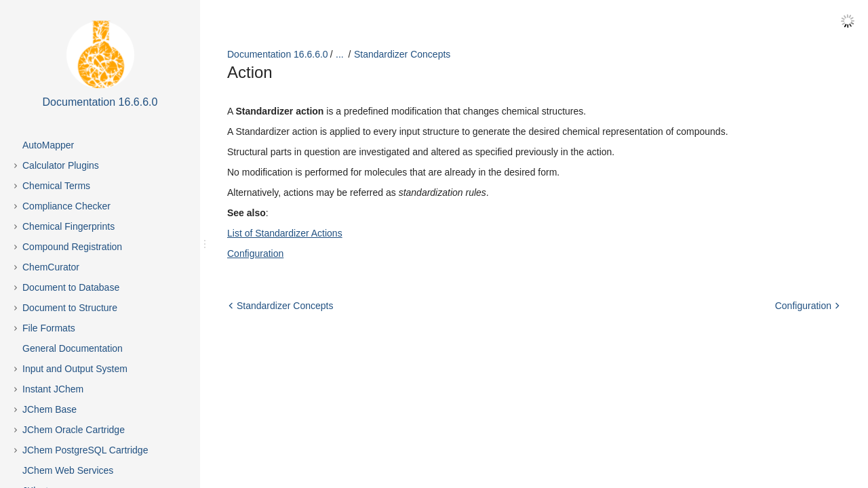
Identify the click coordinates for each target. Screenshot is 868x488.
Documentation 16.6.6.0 (278, 54)
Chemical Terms (56, 186)
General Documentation (73, 348)
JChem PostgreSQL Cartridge (85, 450)
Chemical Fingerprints (68, 226)
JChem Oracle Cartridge (74, 430)
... (340, 54)
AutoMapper (48, 145)
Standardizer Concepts (402, 54)
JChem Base (50, 409)
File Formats (49, 328)
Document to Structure (70, 308)
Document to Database (71, 287)
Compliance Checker (66, 206)
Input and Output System (75, 369)
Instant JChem (53, 389)
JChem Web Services (68, 470)
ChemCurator (51, 267)
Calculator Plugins (61, 165)
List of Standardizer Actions (285, 233)
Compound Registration (72, 247)
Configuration (255, 253)
